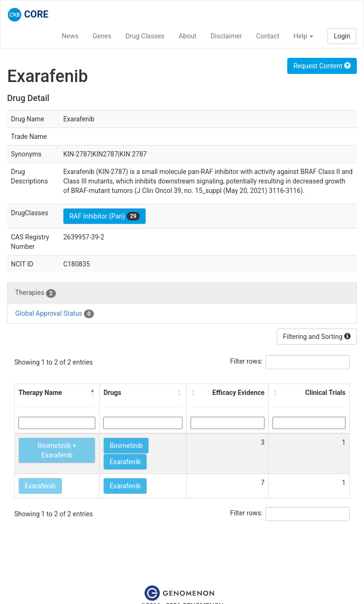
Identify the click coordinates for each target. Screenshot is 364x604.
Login (342, 36)
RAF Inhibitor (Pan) (105, 216)
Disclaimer (226, 36)
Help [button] (303, 36)
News (70, 36)
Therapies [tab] (36, 293)
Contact (268, 36)
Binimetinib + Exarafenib (57, 450)
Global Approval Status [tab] (55, 314)
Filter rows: (247, 361)
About (187, 36)
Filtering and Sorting (317, 337)
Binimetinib (126, 446)
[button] (92, 393)
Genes (102, 36)
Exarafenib (125, 462)
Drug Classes (145, 36)
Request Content (322, 66)
